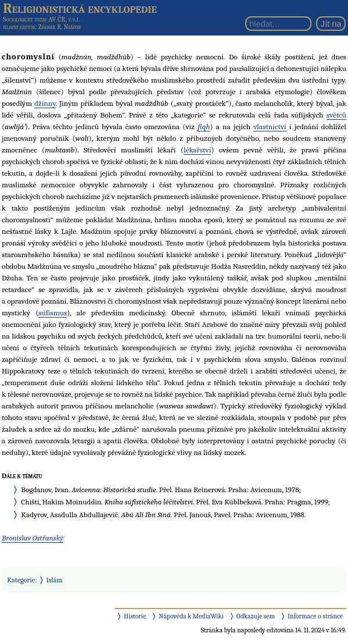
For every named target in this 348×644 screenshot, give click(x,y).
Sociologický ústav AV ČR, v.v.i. (41, 19)
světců (336, 115)
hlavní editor (19, 27)
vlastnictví (270, 127)
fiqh (204, 127)
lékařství (197, 150)
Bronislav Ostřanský (33, 538)
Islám (55, 580)
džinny (45, 103)
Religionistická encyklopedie (80, 8)
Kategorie (21, 580)
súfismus (53, 313)
